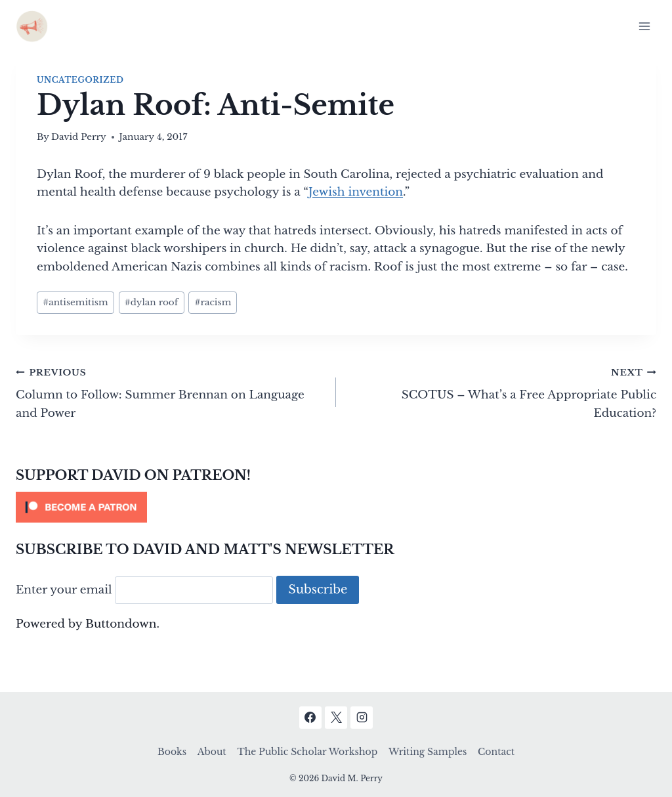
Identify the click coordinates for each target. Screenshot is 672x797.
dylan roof (152, 302)
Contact (496, 752)
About (212, 752)
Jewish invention (356, 192)
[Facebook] (310, 718)
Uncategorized (80, 80)
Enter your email (64, 590)
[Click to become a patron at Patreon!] (336, 507)
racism (213, 302)
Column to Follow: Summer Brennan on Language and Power (170, 392)
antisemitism (75, 302)
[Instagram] (362, 718)
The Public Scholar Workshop (307, 752)
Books (172, 752)
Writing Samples (428, 752)
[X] (336, 718)
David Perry (79, 137)
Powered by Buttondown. (88, 624)
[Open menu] (644, 26)
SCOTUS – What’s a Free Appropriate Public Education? (502, 392)
